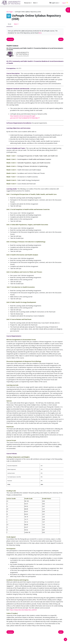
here (40, 33)
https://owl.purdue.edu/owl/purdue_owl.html (23, 610)
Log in (64, 3)
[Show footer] (65, 639)
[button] (54, 3)
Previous (10, 39)
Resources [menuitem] (27, 3)
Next (61, 39)
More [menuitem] (35, 3)
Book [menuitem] (10, 24)
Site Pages (10, 12)
